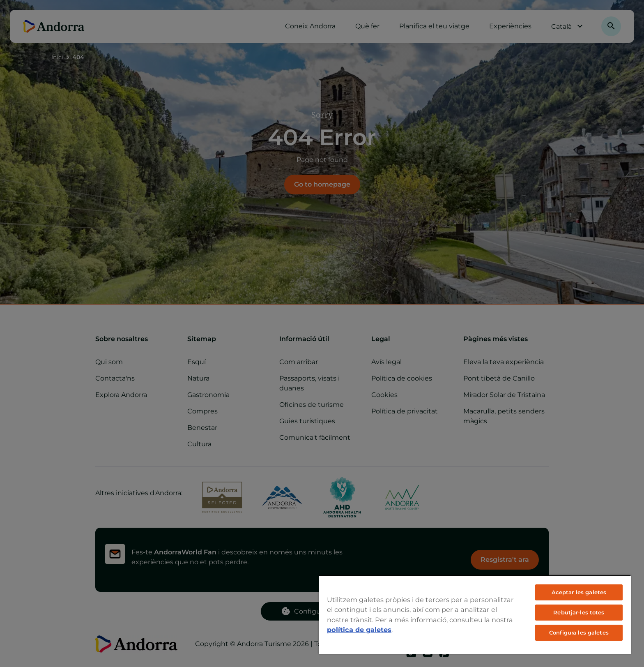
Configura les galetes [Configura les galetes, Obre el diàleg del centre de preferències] (579, 632)
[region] (475, 614)
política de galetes (359, 630)
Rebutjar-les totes (579, 612)
